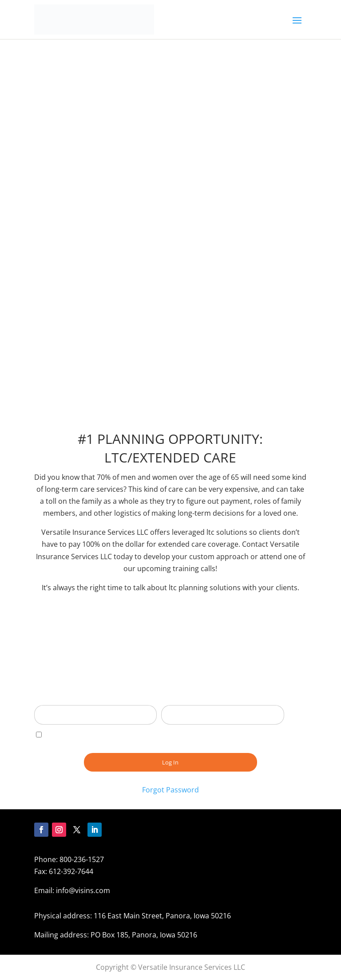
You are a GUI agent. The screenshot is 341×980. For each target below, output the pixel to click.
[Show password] (271, 715)
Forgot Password (170, 790)
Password (178, 699)
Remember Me (65, 735)
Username (52, 699)
